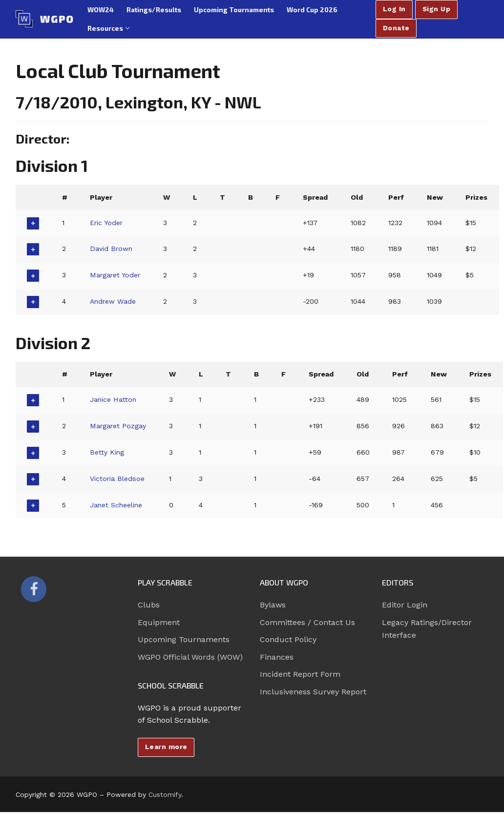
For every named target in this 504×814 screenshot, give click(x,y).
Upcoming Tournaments (184, 639)
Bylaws (273, 605)
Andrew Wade (114, 301)
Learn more (166, 747)
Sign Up (437, 9)
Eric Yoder (107, 223)
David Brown (112, 249)
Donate (396, 28)
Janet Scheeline (117, 505)
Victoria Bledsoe (117, 479)
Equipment (159, 622)
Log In (394, 9)
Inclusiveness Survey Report (313, 692)
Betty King (107, 452)
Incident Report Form (300, 674)
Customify (165, 794)
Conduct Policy (288, 639)
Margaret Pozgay (118, 426)
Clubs (149, 605)
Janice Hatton (114, 399)
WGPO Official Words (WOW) (190, 657)
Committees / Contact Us (307, 622)
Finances (277, 657)
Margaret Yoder (116, 275)
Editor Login (405, 605)
